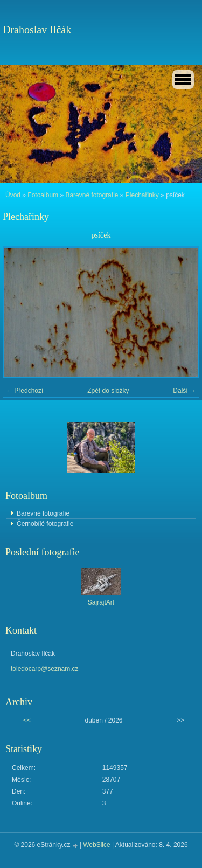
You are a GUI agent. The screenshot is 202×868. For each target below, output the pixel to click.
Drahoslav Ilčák (37, 30)
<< (27, 720)
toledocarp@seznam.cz (45, 669)
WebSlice (96, 845)
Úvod (13, 195)
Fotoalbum (43, 195)
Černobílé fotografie (45, 524)
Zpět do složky (108, 391)
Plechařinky (142, 195)
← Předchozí (25, 391)
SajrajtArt (101, 602)
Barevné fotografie (92, 195)
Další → (184, 391)
